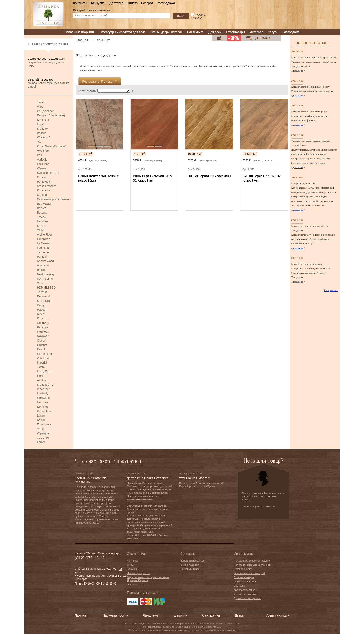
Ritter (41, 314)
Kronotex (43, 129)
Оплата (132, 3)
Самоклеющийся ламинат (54, 199)
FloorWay (43, 332)
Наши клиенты (136, 585)
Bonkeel (42, 208)
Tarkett (41, 102)
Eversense (44, 248)
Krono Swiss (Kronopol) (52, 146)
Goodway (43, 323)
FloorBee (43, 221)
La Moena (43, 243)
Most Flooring (46, 274)
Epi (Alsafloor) (46, 111)
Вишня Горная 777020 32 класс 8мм (262, 178)
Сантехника (195, 32)
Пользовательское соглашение (252, 561)
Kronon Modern (47, 186)
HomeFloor (44, 182)
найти (181, 16)
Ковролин (180, 615)
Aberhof (42, 292)
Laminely (43, 394)
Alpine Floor (45, 235)
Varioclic (42, 160)
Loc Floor (43, 164)
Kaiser (41, 420)
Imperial (42, 363)
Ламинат (81, 615)
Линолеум (150, 615)
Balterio (42, 133)
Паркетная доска (115, 615)
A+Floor (42, 380)
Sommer (42, 283)
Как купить (98, 3)
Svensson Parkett (48, 173)
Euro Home (44, 424)
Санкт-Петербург (109, 553)
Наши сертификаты (139, 573)
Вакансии (133, 569)
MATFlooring (45, 279)
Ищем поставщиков (245, 594)
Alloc (40, 107)
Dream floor (44, 411)
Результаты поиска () (100, 81)
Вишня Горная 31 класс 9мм (209, 176)
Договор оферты (244, 569)
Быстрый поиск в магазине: (92, 10)
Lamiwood (44, 398)
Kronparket (44, 191)
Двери (239, 615)
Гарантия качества (245, 581)
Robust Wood (46, 261)
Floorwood (44, 296)
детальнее (298, 71)
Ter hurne (43, 252)
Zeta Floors (44, 358)
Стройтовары (236, 32)
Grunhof (42, 345)
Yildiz (40, 230)
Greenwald (44, 239)
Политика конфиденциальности (253, 565)
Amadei (42, 217)
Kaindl (41, 349)
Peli (39, 155)
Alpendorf (43, 266)
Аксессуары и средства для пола (122, 32)
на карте (82, 579)
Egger (41, 124)
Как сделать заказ (244, 590)
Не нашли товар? (191, 569)
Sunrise (42, 226)
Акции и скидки (278, 615)
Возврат (147, 3)
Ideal (40, 376)
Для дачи (215, 32)
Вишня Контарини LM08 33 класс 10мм (99, 178)
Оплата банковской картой (250, 573)
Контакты (80, 3)
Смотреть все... (331, 290)
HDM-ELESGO (47, 288)
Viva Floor (43, 151)
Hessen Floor (45, 354)
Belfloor (42, 270)
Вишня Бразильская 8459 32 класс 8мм (153, 178)
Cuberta (42, 195)
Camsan (42, 177)
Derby (41, 305)
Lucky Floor (44, 371)
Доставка (116, 3)
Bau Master (44, 204)
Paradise (43, 327)
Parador (42, 257)
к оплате (152, 593)
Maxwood (43, 336)
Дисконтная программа (247, 598)
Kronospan (44, 319)
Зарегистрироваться (192, 561)
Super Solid (44, 301)
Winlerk (42, 168)
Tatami (41, 367)
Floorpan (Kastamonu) (51, 115)
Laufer (41, 442)
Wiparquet (44, 433)
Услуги (273, 32)
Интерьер (257, 32)
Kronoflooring (45, 385)
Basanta (42, 213)
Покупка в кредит (244, 577)
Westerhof (43, 138)
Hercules (43, 402)
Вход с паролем (190, 565)
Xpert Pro (43, 438)
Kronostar (43, 120)
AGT (40, 142)
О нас (130, 565)
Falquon (42, 310)
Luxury (41, 416)
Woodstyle (44, 389)
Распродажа (166, 3)
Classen (42, 341)
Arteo (41, 429)
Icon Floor (43, 407)
